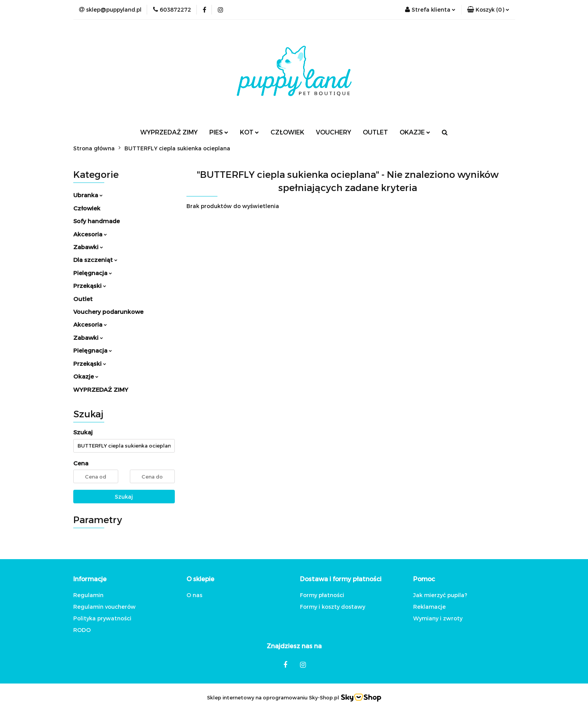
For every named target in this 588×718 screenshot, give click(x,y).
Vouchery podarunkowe (108, 312)
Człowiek (87, 208)
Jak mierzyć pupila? (440, 595)
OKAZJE (415, 132)
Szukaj (124, 497)
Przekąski (90, 286)
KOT (249, 132)
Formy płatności (322, 595)
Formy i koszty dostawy (333, 607)
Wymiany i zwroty (438, 618)
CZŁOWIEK (287, 132)
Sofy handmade (97, 221)
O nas (194, 595)
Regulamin (88, 595)
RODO (82, 630)
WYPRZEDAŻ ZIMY (169, 132)
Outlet (83, 299)
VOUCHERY (334, 132)
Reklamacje (429, 607)
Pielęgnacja (93, 273)
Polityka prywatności (102, 618)
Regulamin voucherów (104, 607)
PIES (219, 132)
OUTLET (375, 132)
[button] (488, 10)
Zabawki (88, 247)
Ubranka (88, 195)
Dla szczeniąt (95, 260)
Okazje (86, 376)
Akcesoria (90, 234)
